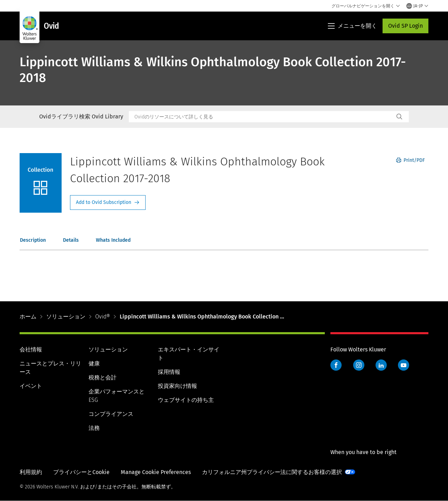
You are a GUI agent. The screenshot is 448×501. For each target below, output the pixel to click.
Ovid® (103, 317)
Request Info (108, 203)
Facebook (336, 365)
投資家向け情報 (177, 386)
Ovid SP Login (405, 26)
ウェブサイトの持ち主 (186, 400)
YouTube (404, 365)
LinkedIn (381, 365)
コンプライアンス (111, 414)
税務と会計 (103, 378)
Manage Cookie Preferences (156, 472)
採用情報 (169, 372)
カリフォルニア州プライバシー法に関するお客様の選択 (272, 472)
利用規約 (31, 472)
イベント (31, 386)
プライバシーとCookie (81, 472)
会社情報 (31, 349)
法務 (94, 428)
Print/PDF (411, 160)
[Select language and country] (417, 6)
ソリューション (66, 317)
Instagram (359, 365)
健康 (94, 363)
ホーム (28, 317)
